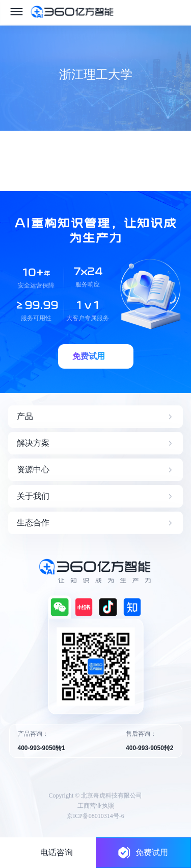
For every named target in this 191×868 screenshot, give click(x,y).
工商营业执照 (96, 806)
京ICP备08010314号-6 (95, 816)
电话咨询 (57, 852)
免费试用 (143, 852)
